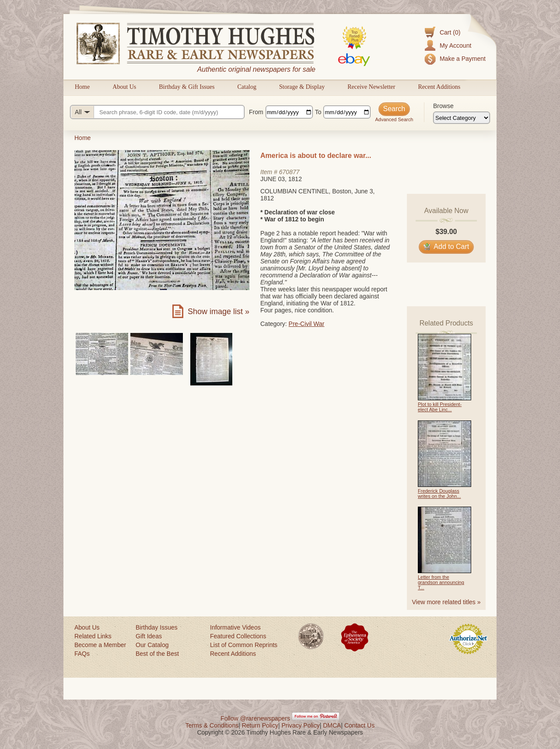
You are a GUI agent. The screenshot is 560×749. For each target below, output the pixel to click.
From (256, 112)
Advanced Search (394, 119)
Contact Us (359, 725)
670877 (289, 172)
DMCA (332, 725)
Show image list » (219, 311)
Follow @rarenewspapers (255, 718)
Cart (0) (450, 32)
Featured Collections (238, 636)
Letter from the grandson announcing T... (441, 582)
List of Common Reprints (244, 645)
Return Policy (260, 725)
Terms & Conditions (212, 725)
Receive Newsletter (371, 87)
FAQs (82, 654)
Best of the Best (157, 654)
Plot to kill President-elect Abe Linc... (440, 407)
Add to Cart (446, 247)
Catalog (247, 87)
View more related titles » (446, 602)
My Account (455, 45)
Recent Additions (439, 87)
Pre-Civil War (307, 324)
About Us (124, 87)
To (318, 112)
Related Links (93, 636)
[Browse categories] (462, 118)
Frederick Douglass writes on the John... (439, 493)
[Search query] (157, 112)
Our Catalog (152, 645)
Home (82, 87)
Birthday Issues (157, 627)
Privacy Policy (301, 725)
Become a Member (100, 645)
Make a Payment (463, 59)
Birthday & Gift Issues (187, 87)
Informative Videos (235, 627)
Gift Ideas (149, 636)
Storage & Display (302, 87)
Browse (443, 106)
